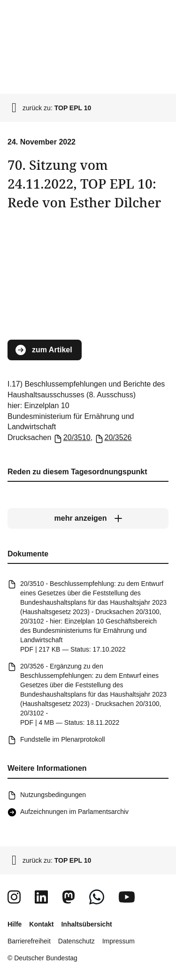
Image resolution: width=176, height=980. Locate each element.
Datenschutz (77, 941)
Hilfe (15, 924)
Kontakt (41, 924)
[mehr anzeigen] (88, 518)
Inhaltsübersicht (86, 924)
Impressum (119, 941)
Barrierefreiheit (29, 941)
